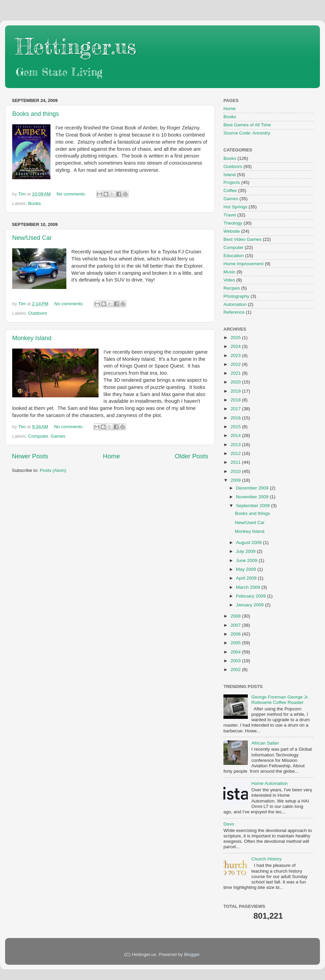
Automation (235, 304)
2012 (236, 453)
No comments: (72, 194)
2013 (236, 445)
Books (35, 203)
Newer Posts (30, 456)
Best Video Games (242, 239)
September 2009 (254, 506)
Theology (233, 223)
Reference (234, 312)
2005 (236, 643)
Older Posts (191, 456)
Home (111, 456)
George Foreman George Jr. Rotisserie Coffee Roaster (280, 700)
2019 (236, 391)
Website (232, 231)
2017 (236, 409)
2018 (236, 400)
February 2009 (252, 596)
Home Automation (269, 783)
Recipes (232, 288)
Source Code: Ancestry (247, 133)
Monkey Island (32, 338)
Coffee (230, 191)
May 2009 (247, 569)
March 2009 (249, 587)
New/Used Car (32, 238)
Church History (266, 859)
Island (230, 175)
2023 (236, 356)
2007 (236, 625)
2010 (236, 471)
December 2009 (253, 488)
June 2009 (247, 560)
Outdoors (38, 313)
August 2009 (250, 543)
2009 (236, 480)
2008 (236, 616)
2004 (236, 652)
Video (229, 280)
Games (58, 436)
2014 (236, 435)
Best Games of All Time (247, 125)
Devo (229, 824)
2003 (236, 661)
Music (229, 272)
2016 (236, 418)
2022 (236, 364)
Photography (236, 296)
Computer (38, 436)
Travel (230, 215)
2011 (236, 462)
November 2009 (253, 497)
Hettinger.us (76, 46)
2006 (236, 634)
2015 (236, 427)
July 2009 (246, 551)
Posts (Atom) (53, 470)
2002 (236, 670)
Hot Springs (235, 207)
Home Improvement (244, 264)
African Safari (265, 743)
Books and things (36, 114)
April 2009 (247, 578)
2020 (236, 382)
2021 (236, 373)
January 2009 (251, 605)
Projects (232, 182)
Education (234, 256)
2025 (236, 338)
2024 (236, 346)
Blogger (192, 954)
